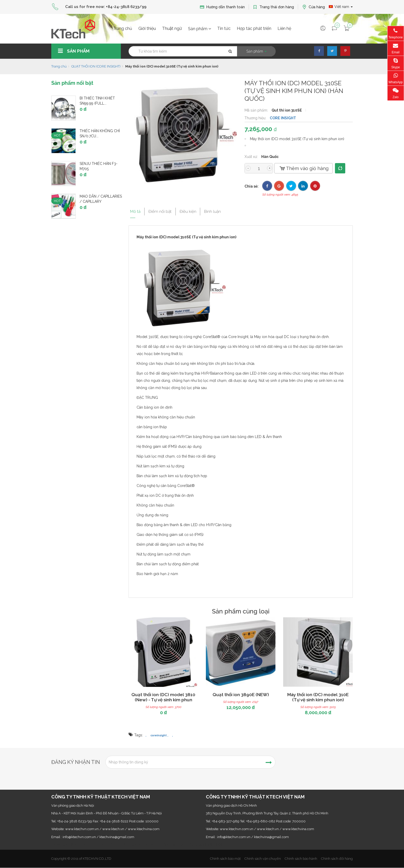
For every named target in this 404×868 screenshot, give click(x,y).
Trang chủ (123, 28)
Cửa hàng (313, 7)
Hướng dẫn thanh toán (222, 7)
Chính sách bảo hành (301, 859)
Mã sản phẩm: (257, 110)
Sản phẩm (200, 29)
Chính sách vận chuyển (263, 859)
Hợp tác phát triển (254, 28)
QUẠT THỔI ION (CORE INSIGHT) (96, 66)
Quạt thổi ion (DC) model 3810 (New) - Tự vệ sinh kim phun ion (163, 700)
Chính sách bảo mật (225, 859)
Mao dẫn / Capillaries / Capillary (101, 199)
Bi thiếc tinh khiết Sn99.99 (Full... (97, 101)
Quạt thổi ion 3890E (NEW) (241, 695)
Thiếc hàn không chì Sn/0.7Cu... (100, 133)
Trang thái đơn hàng (273, 7)
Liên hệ (284, 28)
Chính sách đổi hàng (337, 859)
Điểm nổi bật (163, 210)
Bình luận (224, 210)
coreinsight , (159, 735)
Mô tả (135, 210)
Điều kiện (195, 210)
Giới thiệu (147, 28)
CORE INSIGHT (283, 118)
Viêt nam (341, 7)
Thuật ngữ (172, 28)
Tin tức (224, 28)
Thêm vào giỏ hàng (304, 168)
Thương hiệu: (256, 118)
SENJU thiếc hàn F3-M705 (99, 166)
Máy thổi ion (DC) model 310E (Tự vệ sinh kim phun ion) (318, 697)
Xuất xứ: (252, 157)
